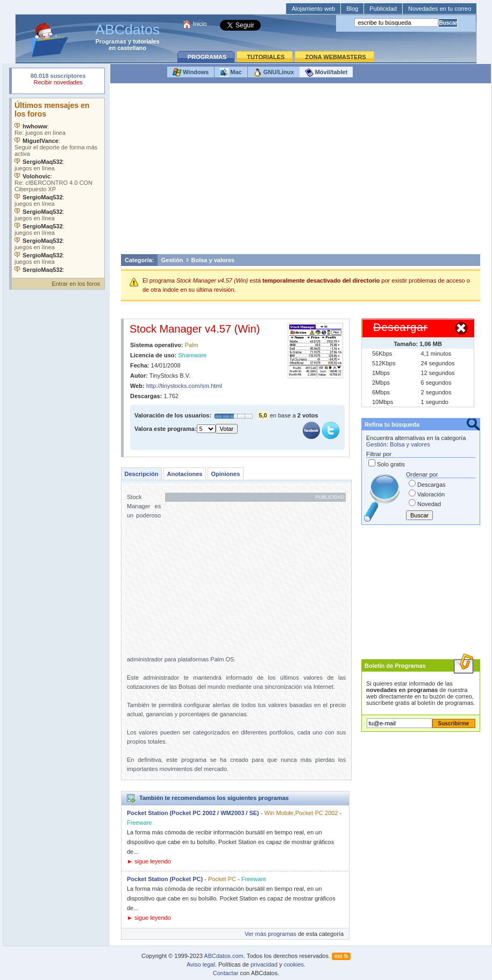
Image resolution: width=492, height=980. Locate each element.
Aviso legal (201, 964)
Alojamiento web (313, 9)
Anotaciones (184, 474)
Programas (111, 41)
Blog (352, 9)
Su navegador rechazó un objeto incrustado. (58, 80)
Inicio (200, 24)
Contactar (226, 973)
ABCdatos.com (223, 956)
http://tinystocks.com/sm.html (184, 386)
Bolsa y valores (213, 260)
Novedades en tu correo (440, 9)
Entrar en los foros (76, 284)
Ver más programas (270, 934)
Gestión (172, 260)
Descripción (142, 474)
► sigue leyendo (149, 861)
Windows (191, 73)
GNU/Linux (274, 73)
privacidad (264, 964)
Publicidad (383, 9)
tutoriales (146, 41)
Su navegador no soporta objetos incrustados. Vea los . (58, 185)
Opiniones (225, 474)
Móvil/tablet (326, 73)
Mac (231, 73)
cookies (294, 964)
